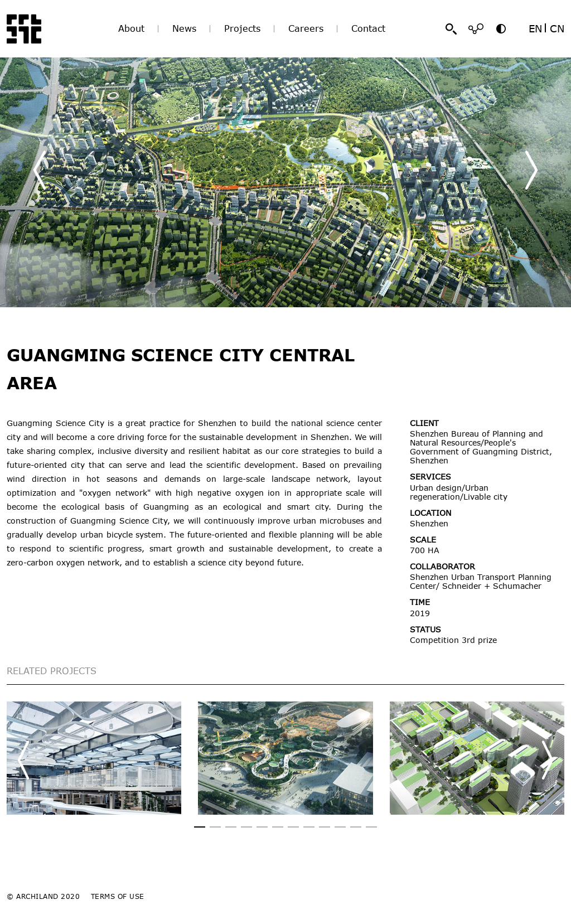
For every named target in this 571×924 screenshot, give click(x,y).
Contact (368, 28)
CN (557, 28)
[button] (531, 170)
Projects (242, 28)
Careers (306, 28)
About (131, 28)
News (184, 28)
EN (535, 28)
